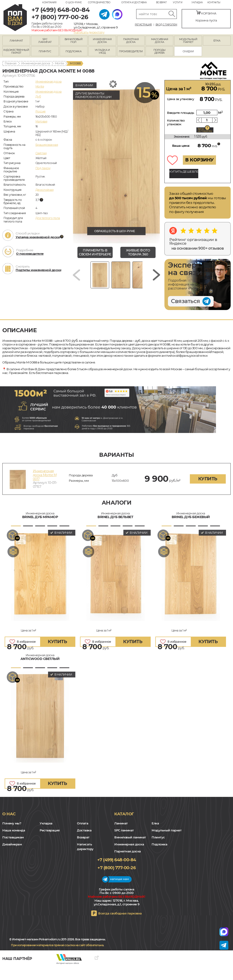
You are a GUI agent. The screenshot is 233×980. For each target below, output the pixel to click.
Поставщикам (13, 837)
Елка (155, 823)
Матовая (41, 121)
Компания (49, 2)
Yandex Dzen (23, 954)
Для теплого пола (48, 218)
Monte (59, 63)
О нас (9, 814)
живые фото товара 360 (138, 252)
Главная (11, 63)
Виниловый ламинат (130, 837)
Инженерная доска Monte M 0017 (45, 475)
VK (17, 954)
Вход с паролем (166, 25)
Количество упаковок (176, 122)
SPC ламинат (124, 830)
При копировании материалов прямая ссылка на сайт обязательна (57, 945)
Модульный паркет (167, 830)
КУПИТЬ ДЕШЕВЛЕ (184, 171)
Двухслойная (45, 190)
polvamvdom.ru (15, 18)
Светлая (41, 153)
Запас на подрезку (205, 130)
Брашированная (47, 145)
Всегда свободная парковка (120, 913)
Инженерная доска (36, 63)
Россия (40, 111)
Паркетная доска (128, 851)
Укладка (197, 2)
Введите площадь (181, 113)
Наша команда (14, 830)
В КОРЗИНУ (199, 160)
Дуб (38, 96)
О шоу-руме (74, 2)
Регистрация (143, 25)
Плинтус (158, 837)
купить (208, 479)
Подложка (159, 844)
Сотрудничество (99, 2)
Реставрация (50, 830)
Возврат (161, 2)
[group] (116, 162)
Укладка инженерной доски (38, 237)
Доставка (84, 830)
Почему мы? (12, 823)
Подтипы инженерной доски (38, 270)
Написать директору (89, 32)
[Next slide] (156, 275)
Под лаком (43, 168)
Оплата (83, 823)
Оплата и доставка (134, 2)
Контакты (214, 2)
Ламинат (121, 823)
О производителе (30, 254)
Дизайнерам (12, 844)
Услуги (177, 2)
